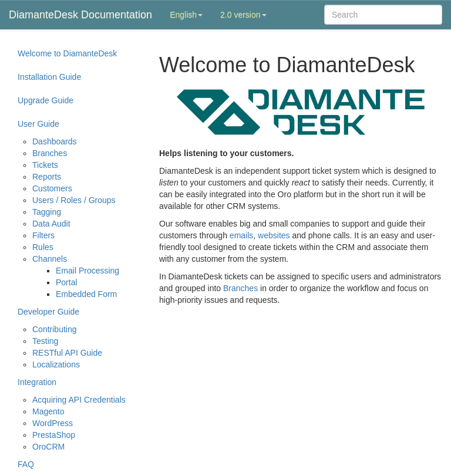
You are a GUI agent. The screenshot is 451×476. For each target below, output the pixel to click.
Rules (43, 247)
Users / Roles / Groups (74, 200)
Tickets (45, 165)
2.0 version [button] (243, 15)
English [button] (186, 15)
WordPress (53, 423)
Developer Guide (48, 312)
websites (274, 235)
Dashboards (55, 141)
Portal (67, 282)
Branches (50, 153)
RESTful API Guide (67, 353)
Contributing (55, 329)
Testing (45, 341)
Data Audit (51, 224)
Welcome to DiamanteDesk (67, 53)
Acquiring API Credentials (79, 400)
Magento (48, 411)
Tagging (47, 212)
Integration (37, 382)
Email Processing (87, 271)
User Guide (38, 124)
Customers (52, 188)
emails (241, 235)
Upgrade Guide (46, 100)
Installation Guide (49, 77)
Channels (50, 259)
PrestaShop (54, 435)
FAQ (26, 464)
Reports (47, 177)
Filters (43, 235)
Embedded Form (86, 294)
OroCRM (48, 447)
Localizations (56, 364)
